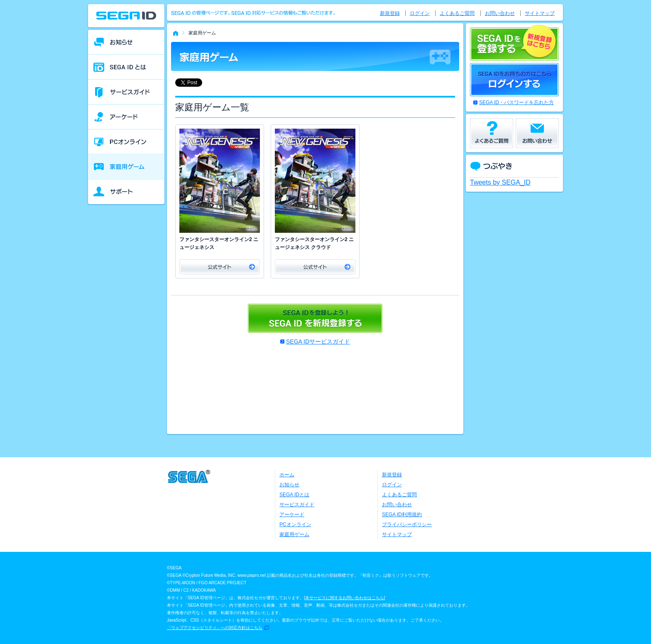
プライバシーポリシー (407, 524)
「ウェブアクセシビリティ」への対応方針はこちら (215, 628)
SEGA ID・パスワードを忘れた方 (516, 102)
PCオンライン (295, 524)
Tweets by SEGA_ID (500, 182)
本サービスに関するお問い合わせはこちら (345, 598)
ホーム (287, 475)
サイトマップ (540, 13)
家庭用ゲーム (294, 534)
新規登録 (390, 13)
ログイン (420, 13)
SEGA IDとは (294, 495)
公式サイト (220, 267)
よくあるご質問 (457, 13)
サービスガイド (297, 505)
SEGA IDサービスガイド (318, 342)
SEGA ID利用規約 (402, 515)
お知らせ (289, 485)
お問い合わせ (500, 13)
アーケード (292, 515)
